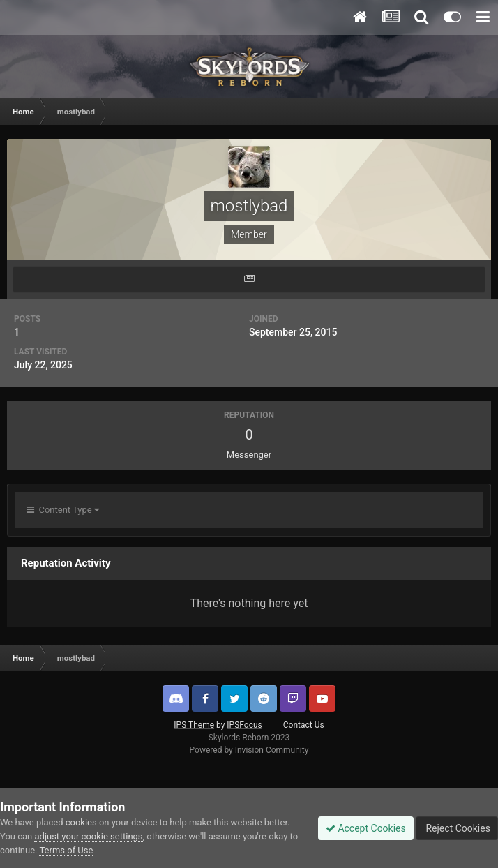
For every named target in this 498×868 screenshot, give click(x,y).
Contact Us (304, 725)
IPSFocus (244, 725)
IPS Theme (194, 725)
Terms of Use (66, 850)
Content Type (63, 510)
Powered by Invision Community (249, 750)
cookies (81, 822)
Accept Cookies (366, 828)
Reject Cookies (457, 828)
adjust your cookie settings (88, 836)
